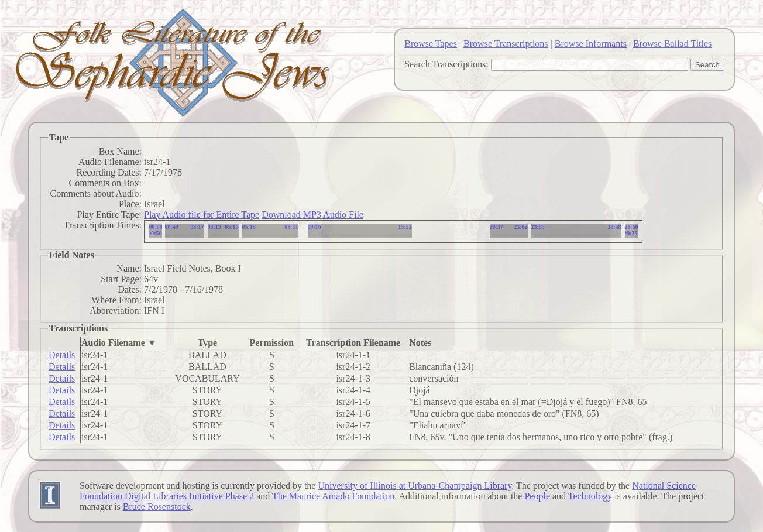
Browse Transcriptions (506, 44)
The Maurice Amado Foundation (333, 496)
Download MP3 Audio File (312, 214)
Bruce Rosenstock (157, 507)
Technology (590, 496)
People (537, 496)
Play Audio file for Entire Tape (202, 214)
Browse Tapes (431, 44)
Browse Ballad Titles (672, 44)
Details (62, 355)
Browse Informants (591, 44)
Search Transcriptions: (446, 64)
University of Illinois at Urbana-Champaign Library (415, 485)
